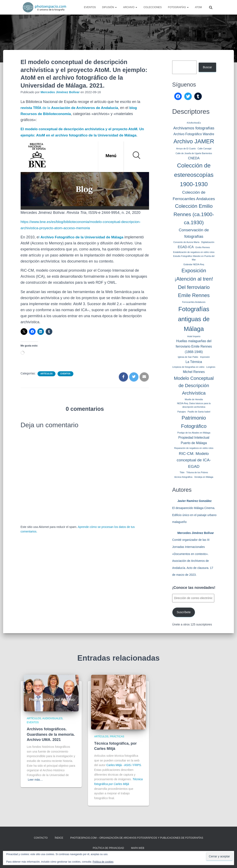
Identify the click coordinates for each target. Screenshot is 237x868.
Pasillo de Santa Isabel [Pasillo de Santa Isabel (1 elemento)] (199, 412)
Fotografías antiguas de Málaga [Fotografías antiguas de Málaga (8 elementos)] (194, 319)
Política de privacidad (108, 848)
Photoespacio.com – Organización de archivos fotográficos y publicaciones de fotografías (137, 838)
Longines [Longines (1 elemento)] (211, 367)
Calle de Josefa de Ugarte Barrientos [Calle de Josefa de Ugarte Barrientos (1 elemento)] (194, 153)
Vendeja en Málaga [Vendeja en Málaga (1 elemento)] (204, 477)
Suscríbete (184, 612)
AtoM (198, 7)
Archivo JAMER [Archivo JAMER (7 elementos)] (194, 141)
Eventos (90, 7)
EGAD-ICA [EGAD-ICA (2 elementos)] (186, 247)
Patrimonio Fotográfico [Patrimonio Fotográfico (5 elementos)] (194, 422)
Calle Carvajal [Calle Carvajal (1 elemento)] (204, 149)
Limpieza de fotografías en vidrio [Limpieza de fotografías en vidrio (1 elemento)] (188, 367)
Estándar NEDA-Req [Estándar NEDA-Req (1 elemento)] (194, 264)
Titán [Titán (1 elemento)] (182, 472)
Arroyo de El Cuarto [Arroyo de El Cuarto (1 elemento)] (186, 149)
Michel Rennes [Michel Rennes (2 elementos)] (194, 372)
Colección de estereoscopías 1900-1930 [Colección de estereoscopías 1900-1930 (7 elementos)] (194, 175)
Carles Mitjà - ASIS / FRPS (124, 765)
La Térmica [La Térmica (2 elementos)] (194, 362)
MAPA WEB (138, 848)
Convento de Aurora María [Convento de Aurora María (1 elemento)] (186, 242)
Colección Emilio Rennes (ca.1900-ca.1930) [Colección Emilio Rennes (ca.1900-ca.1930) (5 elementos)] (194, 214)
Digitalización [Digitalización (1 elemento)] (208, 242)
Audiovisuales (52, 718)
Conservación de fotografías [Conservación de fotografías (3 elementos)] (194, 233)
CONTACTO (41, 838)
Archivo (130, 7)
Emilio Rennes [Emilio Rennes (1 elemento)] (203, 247)
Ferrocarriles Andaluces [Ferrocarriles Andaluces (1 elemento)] (194, 302)
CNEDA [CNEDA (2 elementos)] (194, 158)
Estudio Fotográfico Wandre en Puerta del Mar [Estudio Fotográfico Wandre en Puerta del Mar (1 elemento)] (194, 258)
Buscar (207, 67)
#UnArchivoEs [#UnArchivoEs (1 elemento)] (194, 123)
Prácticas (117, 737)
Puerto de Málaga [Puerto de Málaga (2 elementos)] (194, 443)
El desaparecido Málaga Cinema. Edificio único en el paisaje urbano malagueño (194, 515)
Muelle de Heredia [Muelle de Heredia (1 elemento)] (194, 399)
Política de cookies (103, 862)
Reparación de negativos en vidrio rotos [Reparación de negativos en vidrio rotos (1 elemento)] (194, 448)
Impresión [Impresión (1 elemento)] (205, 357)
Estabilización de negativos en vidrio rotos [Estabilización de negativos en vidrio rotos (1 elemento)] (194, 252)
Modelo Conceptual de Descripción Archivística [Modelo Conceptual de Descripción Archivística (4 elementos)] (194, 386)
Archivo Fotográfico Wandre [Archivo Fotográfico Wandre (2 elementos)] (194, 134)
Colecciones (152, 7)
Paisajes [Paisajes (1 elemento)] (182, 412)
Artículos (46, 380)
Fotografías (178, 7)
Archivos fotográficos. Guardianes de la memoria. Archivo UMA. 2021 (51, 734)
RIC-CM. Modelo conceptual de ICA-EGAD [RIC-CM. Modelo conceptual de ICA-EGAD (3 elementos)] (194, 460)
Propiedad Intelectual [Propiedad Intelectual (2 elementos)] (194, 438)
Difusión (110, 7)
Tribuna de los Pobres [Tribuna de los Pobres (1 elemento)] (197, 472)
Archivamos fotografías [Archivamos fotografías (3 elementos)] (194, 128)
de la (72, 108)
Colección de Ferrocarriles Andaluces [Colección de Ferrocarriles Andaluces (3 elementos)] (194, 196)
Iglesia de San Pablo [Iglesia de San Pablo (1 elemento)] (188, 357)
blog (138, 108)
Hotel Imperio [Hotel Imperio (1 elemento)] (194, 336)
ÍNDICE (59, 838)
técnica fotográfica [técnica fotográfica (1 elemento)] (183, 477)
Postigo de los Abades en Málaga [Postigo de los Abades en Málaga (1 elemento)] (194, 433)
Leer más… (35, 780)
